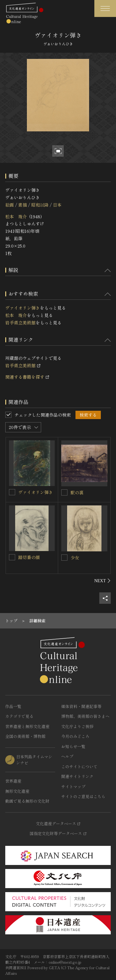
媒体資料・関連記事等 (81, 706)
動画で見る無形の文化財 (27, 801)
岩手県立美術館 (20, 323)
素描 (23, 205)
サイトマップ (73, 786)
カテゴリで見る (19, 716)
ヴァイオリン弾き (23, 308)
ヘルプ (67, 756)
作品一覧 (13, 706)
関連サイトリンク (77, 776)
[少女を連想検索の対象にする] (64, 558)
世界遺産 (13, 781)
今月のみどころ (75, 736)
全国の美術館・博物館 (25, 736)
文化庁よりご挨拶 (77, 726)
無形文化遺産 (17, 791)
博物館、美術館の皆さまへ (85, 716)
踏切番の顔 (29, 557)
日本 (57, 205)
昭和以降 (40, 205)
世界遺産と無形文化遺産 (27, 726)
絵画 (10, 205)
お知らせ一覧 (73, 746)
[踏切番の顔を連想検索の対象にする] (12, 557)
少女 (75, 558)
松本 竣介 (16, 216)
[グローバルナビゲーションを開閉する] (105, 8)
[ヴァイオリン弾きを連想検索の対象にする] (12, 492)
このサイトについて (79, 766)
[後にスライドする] (103, 581)
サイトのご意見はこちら (83, 796)
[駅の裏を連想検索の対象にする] (64, 492)
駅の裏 (77, 492)
